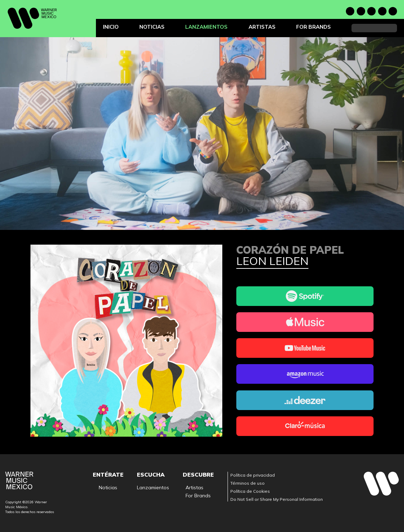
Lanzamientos (206, 27)
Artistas (262, 27)
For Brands (314, 27)
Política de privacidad (253, 475)
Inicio (111, 27)
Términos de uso (248, 483)
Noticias (152, 27)
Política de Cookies (250, 491)
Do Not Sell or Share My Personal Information (277, 499)
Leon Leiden (272, 261)
